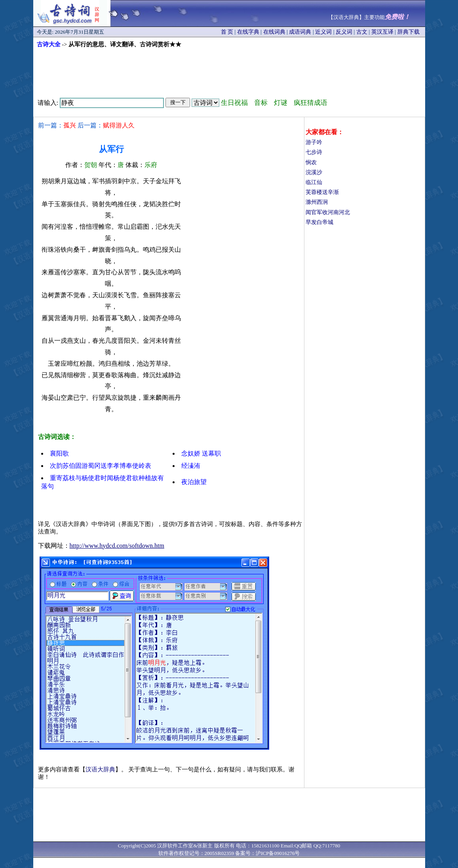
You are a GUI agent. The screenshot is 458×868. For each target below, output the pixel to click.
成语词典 (300, 32)
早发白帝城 (319, 222)
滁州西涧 (317, 202)
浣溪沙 (314, 172)
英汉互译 (382, 32)
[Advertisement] (229, 70)
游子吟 (314, 142)
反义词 (344, 32)
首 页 (227, 32)
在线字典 (248, 32)
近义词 (323, 32)
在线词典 (274, 32)
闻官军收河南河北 (328, 212)
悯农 (311, 162)
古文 (362, 32)
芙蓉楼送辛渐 (322, 192)
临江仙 (314, 182)
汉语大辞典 (100, 769)
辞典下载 (409, 32)
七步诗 (314, 152)
